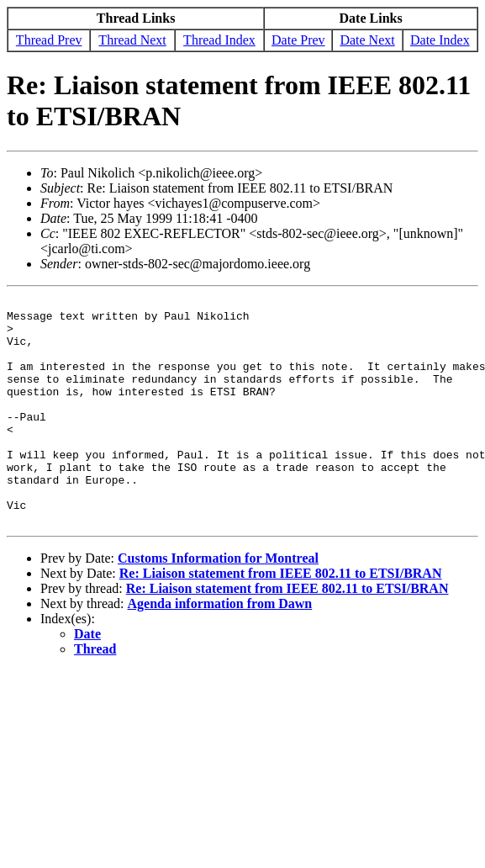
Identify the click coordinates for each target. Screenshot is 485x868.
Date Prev (298, 40)
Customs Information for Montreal (218, 603)
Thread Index (219, 40)
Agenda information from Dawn (220, 649)
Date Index (440, 40)
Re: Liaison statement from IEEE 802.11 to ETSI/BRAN (281, 619)
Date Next (367, 40)
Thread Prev (49, 40)
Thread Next (132, 40)
